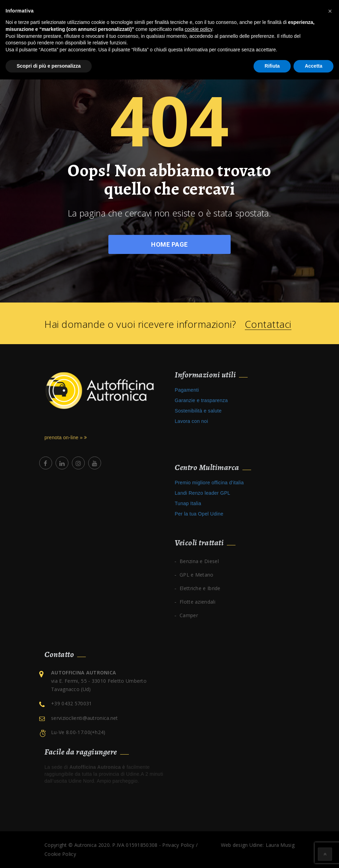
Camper (189, 615)
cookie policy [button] (199, 29)
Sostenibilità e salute (198, 411)
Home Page (169, 244)
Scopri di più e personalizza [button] (49, 66)
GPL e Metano (197, 575)
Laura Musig (280, 845)
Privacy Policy (178, 845)
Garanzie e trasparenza (201, 400)
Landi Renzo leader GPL (202, 493)
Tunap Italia (188, 503)
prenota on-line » (66, 437)
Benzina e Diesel (199, 561)
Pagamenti (187, 390)
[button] (330, 11)
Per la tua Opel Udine (199, 514)
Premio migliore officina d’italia (209, 483)
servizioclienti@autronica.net (85, 718)
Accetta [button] (313, 66)
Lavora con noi (191, 421)
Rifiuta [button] (272, 66)
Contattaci (268, 324)
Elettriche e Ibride (200, 588)
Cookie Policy (60, 854)
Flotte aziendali (197, 602)
